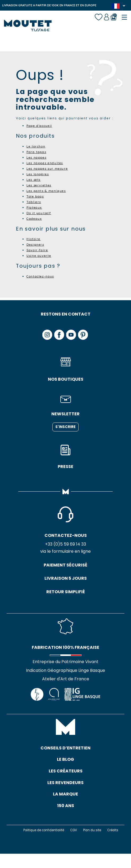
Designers (37, 244)
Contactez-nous (42, 276)
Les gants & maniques (49, 191)
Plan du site (103, 840)
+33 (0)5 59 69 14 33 (65, 545)
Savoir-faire (39, 250)
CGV (84, 840)
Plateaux (35, 207)
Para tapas (38, 152)
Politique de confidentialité (51, 840)
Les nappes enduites (48, 163)
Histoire (35, 239)
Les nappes (38, 157)
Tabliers (35, 202)
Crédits (71, 844)
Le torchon (38, 146)
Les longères (40, 174)
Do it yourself (41, 213)
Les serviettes (41, 185)
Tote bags (37, 196)
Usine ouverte (41, 255)
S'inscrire (66, 427)
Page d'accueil (42, 125)
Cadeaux (35, 218)
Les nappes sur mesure (50, 168)
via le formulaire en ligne (65, 552)
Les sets (35, 179)
